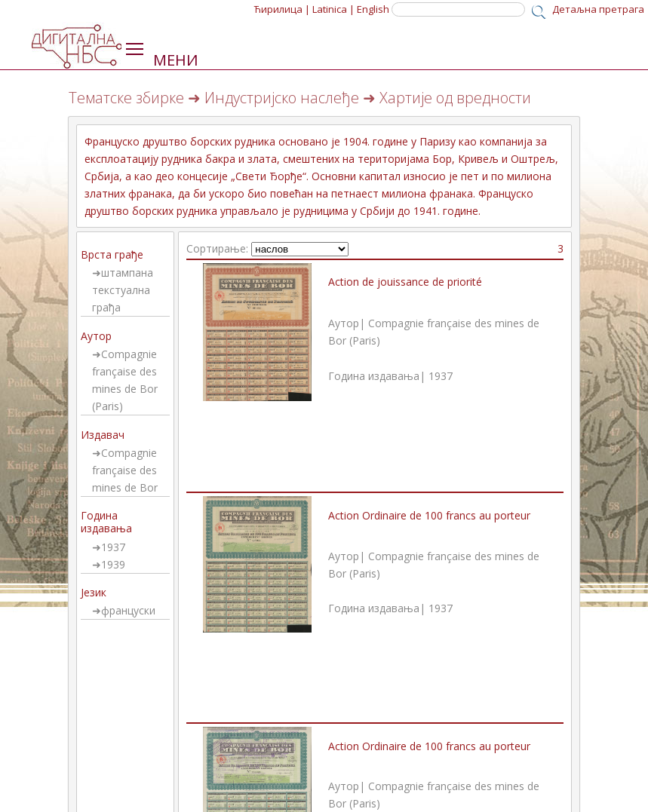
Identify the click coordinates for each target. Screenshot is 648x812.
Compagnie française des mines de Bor (125, 470)
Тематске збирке (126, 98)
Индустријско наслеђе (282, 98)
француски (128, 610)
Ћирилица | (282, 9)
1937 (113, 547)
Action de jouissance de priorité (405, 282)
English (373, 9)
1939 (113, 564)
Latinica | (333, 9)
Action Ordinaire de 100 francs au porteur (429, 515)
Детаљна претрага (598, 9)
